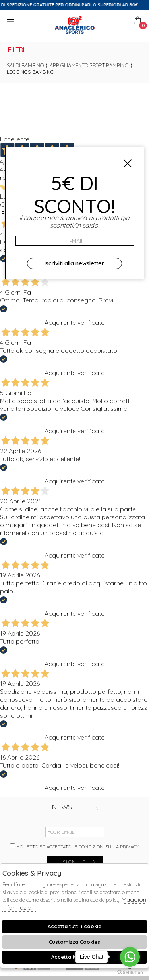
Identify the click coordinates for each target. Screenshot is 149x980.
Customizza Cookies (74, 942)
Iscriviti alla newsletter (74, 263)
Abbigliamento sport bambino (89, 65)
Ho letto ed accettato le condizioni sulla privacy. (75, 846)
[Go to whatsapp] (130, 957)
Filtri (20, 50)
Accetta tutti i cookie (74, 926)
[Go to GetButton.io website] (130, 972)
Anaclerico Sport (75, 25)
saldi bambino (25, 65)
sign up (79, 862)
